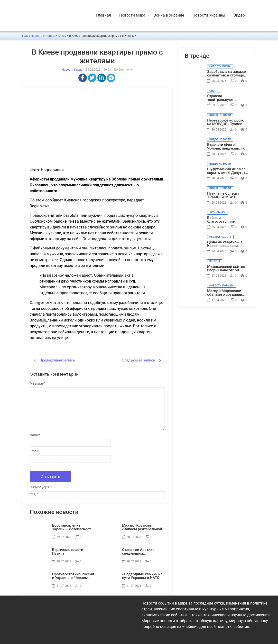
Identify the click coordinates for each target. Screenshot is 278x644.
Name (35, 435)
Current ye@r (41, 487)
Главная (104, 15)
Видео (239, 15)
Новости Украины (209, 15)
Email (35, 451)
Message (37, 383)
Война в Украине (169, 15)
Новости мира (133, 15)
